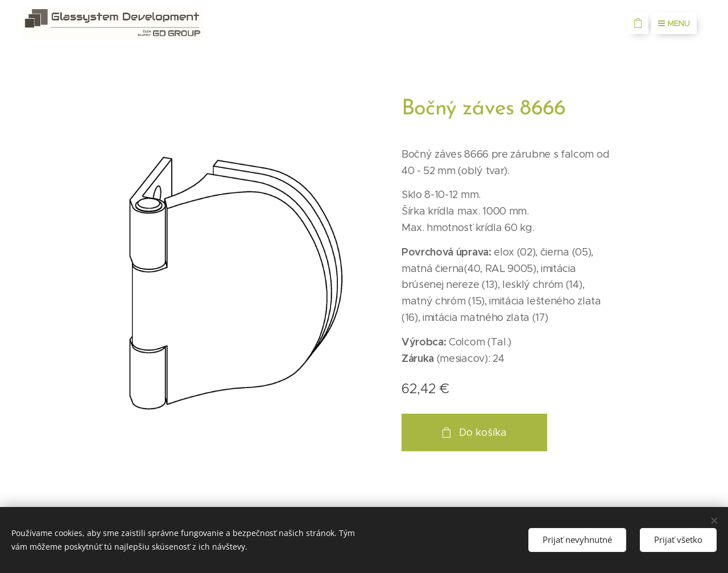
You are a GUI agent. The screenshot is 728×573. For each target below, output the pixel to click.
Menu (674, 23)
